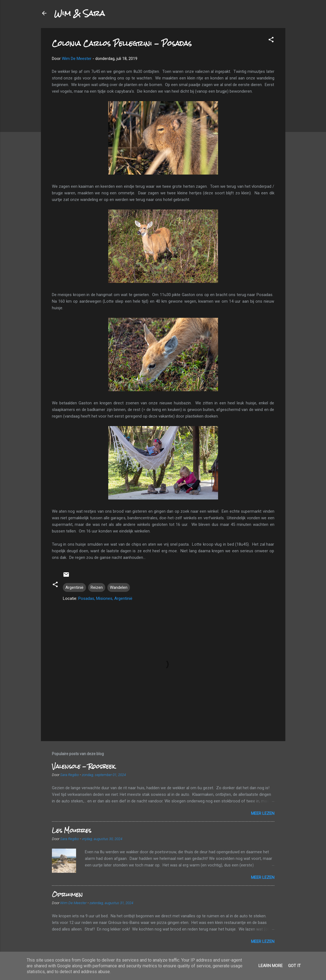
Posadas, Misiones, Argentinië (105, 598)
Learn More (271, 966)
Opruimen (67, 894)
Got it (294, 966)
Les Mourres (72, 830)
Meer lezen (263, 813)
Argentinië (74, 587)
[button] (271, 41)
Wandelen (119, 587)
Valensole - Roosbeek (83, 766)
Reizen (97, 587)
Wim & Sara (79, 13)
